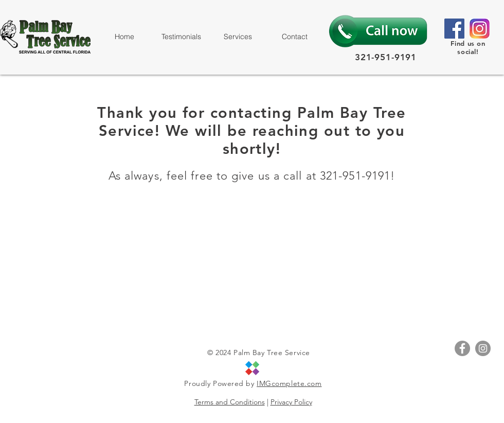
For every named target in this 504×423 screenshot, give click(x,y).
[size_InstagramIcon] (480, 29)
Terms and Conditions (230, 402)
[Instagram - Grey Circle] (483, 348)
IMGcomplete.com (289, 383)
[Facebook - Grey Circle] (462, 348)
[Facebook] (454, 29)
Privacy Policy (291, 402)
